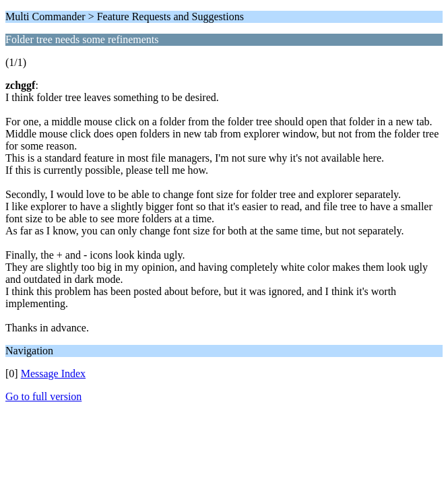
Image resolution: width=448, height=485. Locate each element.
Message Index (53, 374)
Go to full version (43, 396)
